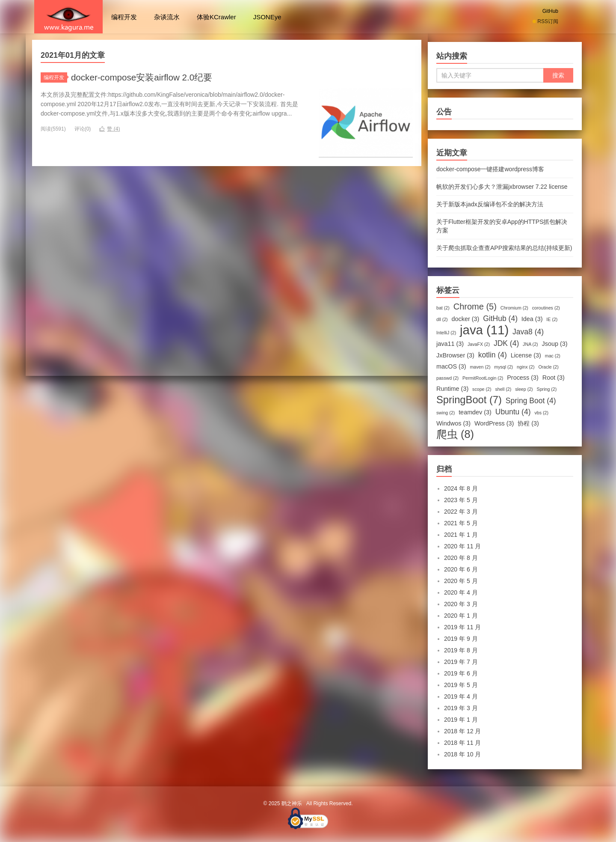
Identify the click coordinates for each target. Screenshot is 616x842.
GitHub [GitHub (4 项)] (500, 318)
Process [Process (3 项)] (523, 378)
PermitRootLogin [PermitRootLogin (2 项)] (483, 378)
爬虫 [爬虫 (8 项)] (455, 434)
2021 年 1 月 (461, 535)
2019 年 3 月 (461, 708)
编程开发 (124, 17)
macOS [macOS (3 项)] (451, 366)
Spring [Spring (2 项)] (547, 389)
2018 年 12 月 (462, 731)
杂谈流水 (167, 17)
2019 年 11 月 (462, 627)
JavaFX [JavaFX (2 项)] (479, 344)
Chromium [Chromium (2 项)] (514, 308)
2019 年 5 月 (461, 685)
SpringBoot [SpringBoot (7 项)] (469, 400)
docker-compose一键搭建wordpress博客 (490, 169)
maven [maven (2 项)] (480, 367)
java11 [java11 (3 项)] (450, 344)
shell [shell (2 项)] (503, 389)
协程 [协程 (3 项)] (528, 423)
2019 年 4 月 (461, 696)
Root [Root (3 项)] (554, 378)
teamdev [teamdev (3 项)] (475, 412)
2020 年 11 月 (462, 546)
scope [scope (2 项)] (482, 389)
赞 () (110, 129)
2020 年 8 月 (461, 558)
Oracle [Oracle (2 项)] (548, 367)
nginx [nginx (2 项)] (526, 367)
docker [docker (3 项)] (466, 319)
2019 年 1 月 (461, 720)
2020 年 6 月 (461, 569)
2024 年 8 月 (461, 488)
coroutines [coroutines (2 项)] (546, 308)
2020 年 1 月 (461, 616)
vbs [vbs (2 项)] (541, 413)
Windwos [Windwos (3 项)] (453, 423)
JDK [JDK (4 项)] (506, 343)
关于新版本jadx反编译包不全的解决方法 (490, 204)
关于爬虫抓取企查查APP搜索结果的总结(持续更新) (504, 248)
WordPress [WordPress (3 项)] (494, 423)
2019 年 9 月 (461, 639)
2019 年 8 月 (461, 650)
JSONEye (267, 17)
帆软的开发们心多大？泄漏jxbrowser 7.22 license (502, 187)
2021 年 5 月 (461, 523)
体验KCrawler (216, 17)
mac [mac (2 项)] (553, 356)
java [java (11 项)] (484, 330)
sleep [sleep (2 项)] (524, 389)
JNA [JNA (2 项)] (530, 344)
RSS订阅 (545, 21)
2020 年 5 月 (461, 581)
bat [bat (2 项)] (443, 308)
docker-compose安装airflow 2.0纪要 (146, 77)
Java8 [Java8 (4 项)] (528, 332)
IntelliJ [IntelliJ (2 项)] (446, 333)
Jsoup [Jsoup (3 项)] (555, 344)
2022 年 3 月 (461, 512)
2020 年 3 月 (461, 604)
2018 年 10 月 (462, 754)
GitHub (550, 11)
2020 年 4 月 (461, 592)
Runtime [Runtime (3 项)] (452, 389)
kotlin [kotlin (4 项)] (493, 355)
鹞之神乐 (68, 17)
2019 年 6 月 (461, 673)
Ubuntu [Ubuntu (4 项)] (513, 412)
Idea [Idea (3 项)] (532, 319)
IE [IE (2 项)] (552, 319)
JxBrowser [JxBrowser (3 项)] (455, 355)
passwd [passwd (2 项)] (447, 378)
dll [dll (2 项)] (442, 319)
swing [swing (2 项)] (446, 413)
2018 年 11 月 (462, 743)
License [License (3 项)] (526, 355)
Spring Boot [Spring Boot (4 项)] (531, 401)
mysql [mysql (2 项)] (503, 367)
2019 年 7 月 (461, 662)
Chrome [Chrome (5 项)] (475, 306)
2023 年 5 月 (461, 500)
